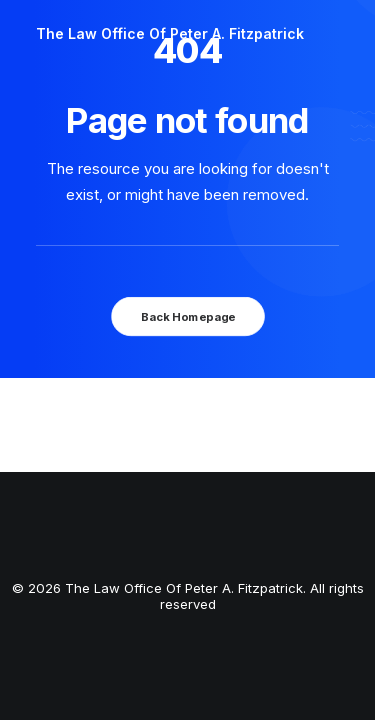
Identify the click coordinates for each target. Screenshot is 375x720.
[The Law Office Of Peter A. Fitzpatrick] (170, 34)
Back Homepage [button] (187, 316)
